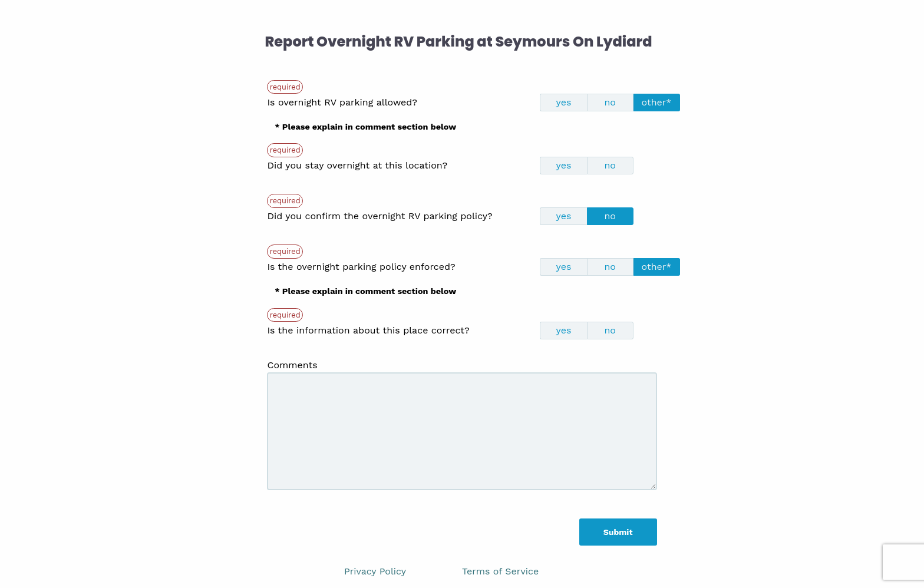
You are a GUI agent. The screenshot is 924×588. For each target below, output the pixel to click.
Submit (618, 532)
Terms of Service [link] (500, 571)
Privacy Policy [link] (375, 571)
